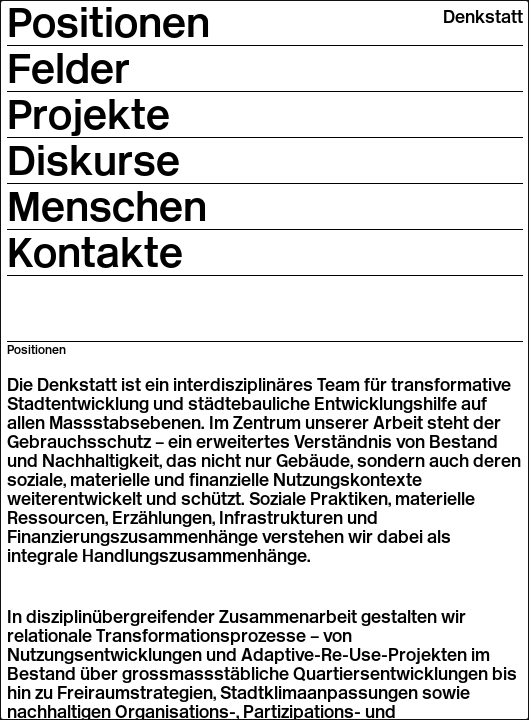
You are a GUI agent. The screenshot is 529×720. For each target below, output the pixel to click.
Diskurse (93, 160)
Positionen (108, 22)
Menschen (107, 206)
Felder (68, 68)
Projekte (88, 114)
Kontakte (95, 252)
